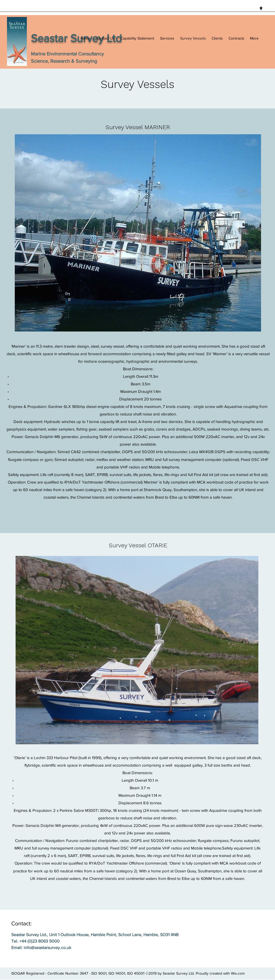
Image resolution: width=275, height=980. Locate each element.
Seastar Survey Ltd (76, 38)
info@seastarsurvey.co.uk (47, 948)
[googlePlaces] (261, 9)
